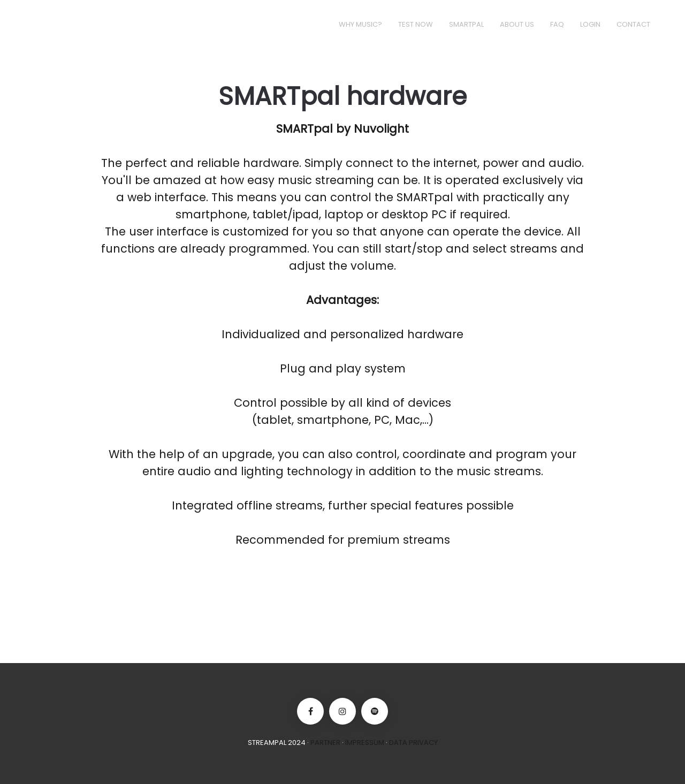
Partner (325, 743)
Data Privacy (413, 743)
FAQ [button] (557, 24)
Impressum (365, 743)
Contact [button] (633, 24)
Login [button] (590, 24)
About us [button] (517, 24)
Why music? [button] (360, 24)
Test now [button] (416, 24)
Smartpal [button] (466, 24)
